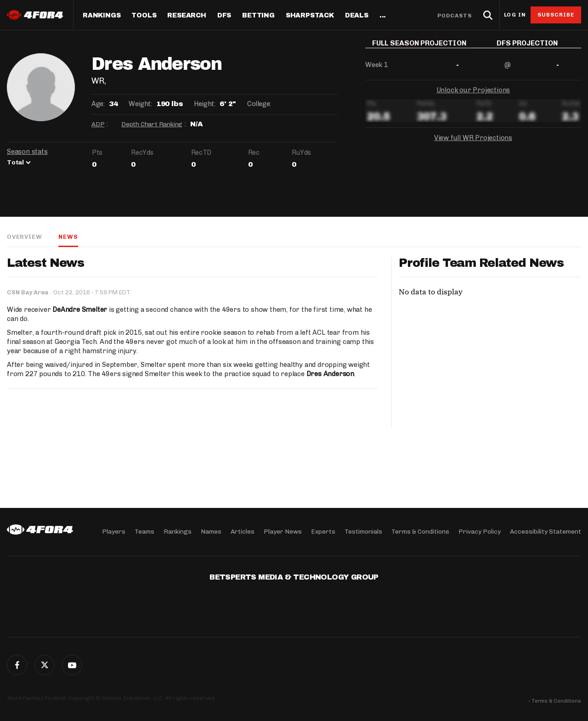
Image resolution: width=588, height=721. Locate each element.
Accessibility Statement (546, 532)
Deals (357, 16)
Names (211, 532)
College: (259, 104)
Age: (98, 104)
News (68, 237)
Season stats (27, 152)
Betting (258, 16)
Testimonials (363, 532)
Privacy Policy (480, 532)
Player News (283, 532)
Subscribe (556, 15)
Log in (515, 15)
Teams (144, 532)
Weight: (140, 104)
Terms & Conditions (420, 532)
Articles (243, 532)
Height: (204, 104)
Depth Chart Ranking (152, 124)
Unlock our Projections (473, 96)
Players (114, 532)
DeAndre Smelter (80, 310)
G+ (72, 665)
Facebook (17, 665)
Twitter (45, 665)
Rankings (102, 16)
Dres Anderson (330, 374)
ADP (98, 124)
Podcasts (455, 16)
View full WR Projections (473, 144)
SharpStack (310, 16)
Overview (24, 237)
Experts (323, 532)
